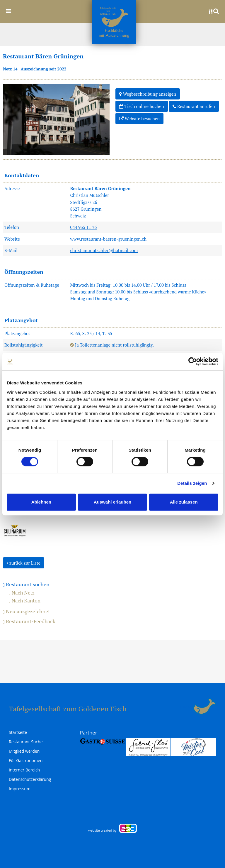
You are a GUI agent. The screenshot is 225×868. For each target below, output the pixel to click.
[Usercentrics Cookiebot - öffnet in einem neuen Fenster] (193, 362)
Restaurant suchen (26, 585)
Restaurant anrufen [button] (194, 106)
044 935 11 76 (83, 227)
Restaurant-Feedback (29, 622)
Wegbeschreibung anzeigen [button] (148, 94)
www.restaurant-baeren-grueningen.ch (108, 239)
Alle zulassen (184, 502)
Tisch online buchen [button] (142, 106)
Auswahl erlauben (112, 502)
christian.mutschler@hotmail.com (104, 250)
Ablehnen (41, 502)
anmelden (186, 707)
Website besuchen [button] (139, 118)
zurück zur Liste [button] (24, 563)
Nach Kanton (25, 601)
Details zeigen (192, 483)
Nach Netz (22, 593)
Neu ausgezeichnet (27, 612)
